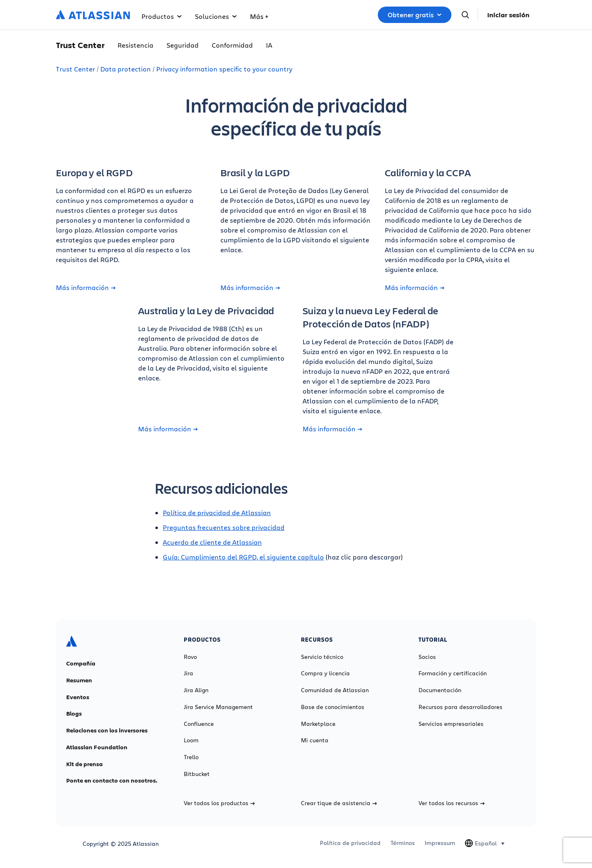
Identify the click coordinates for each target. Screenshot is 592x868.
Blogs (74, 714)
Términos (403, 843)
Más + (259, 16)
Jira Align (196, 690)
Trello (191, 757)
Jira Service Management (218, 707)
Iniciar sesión (508, 15)
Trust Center (75, 69)
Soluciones (216, 16)
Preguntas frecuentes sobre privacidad (224, 527)
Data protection (126, 69)
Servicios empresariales (451, 724)
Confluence (199, 724)
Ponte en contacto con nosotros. (112, 781)
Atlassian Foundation (97, 747)
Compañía (81, 663)
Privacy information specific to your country (224, 69)
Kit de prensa (84, 764)
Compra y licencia (325, 673)
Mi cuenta (315, 740)
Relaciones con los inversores (107, 730)
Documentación (440, 690)
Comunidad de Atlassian (335, 690)
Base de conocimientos (333, 707)
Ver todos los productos (219, 803)
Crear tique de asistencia (339, 803)
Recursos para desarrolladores (460, 707)
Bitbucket (197, 774)
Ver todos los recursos (452, 803)
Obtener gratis (415, 15)
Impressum (440, 843)
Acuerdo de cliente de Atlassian (212, 542)
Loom (191, 740)
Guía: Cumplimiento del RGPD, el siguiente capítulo (243, 557)
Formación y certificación (453, 673)
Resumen (79, 680)
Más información (86, 288)
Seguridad (183, 45)
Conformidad (232, 45)
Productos (162, 16)
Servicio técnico (322, 657)
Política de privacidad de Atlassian (217, 512)
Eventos (78, 697)
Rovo (190, 657)
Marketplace (318, 724)
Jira (188, 673)
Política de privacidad (350, 843)
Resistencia (135, 45)
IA (269, 45)
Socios (427, 657)
